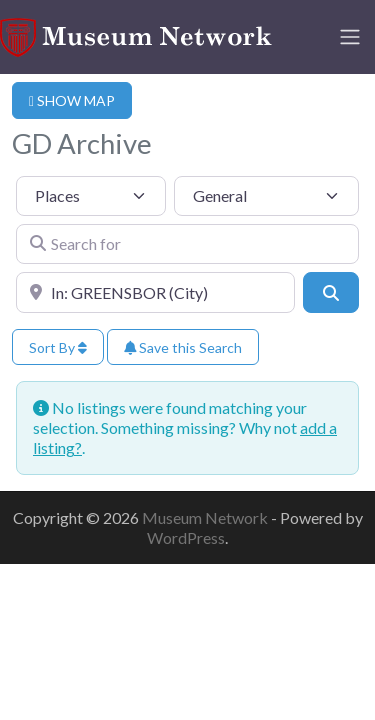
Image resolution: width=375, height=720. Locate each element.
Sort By (58, 347)
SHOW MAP (72, 100)
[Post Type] (91, 196)
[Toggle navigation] (350, 37)
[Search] (331, 292)
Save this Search (183, 347)
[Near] (155, 292)
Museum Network (206, 517)
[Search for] (187, 244)
